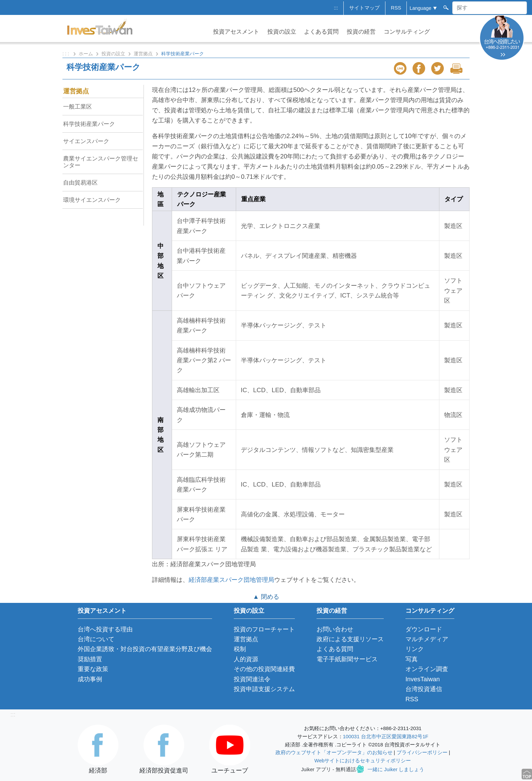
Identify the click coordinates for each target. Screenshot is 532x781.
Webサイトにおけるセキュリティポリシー (363, 761)
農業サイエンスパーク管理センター (101, 162)
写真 (412, 659)
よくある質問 (321, 32)
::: (336, 8)
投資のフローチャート (264, 629)
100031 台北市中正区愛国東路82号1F (386, 737)
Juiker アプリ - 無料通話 (329, 769)
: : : (66, 54)
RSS (396, 8)
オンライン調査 (427, 669)
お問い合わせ (335, 629)
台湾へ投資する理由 (105, 629)
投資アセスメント (236, 32)
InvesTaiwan (423, 679)
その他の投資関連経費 (264, 669)
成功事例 (90, 679)
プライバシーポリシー (422, 753)
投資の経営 (361, 32)
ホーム (86, 54)
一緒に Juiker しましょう (396, 769)
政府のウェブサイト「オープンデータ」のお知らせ (334, 753)
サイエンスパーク (86, 141)
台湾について (96, 639)
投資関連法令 (252, 679)
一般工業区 (78, 107)
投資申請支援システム (264, 689)
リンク (415, 649)
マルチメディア (427, 639)
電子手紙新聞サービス (347, 659)
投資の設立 (282, 32)
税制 (240, 649)
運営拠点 (143, 54)
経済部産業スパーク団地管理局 (231, 580)
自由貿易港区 (80, 183)
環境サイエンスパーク (92, 200)
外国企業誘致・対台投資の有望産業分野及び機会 (145, 649)
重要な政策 (93, 669)
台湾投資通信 (424, 689)
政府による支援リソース (350, 639)
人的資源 (246, 659)
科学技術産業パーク (89, 124)
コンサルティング (407, 32)
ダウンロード (424, 629)
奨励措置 (90, 659)
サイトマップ (364, 8)
